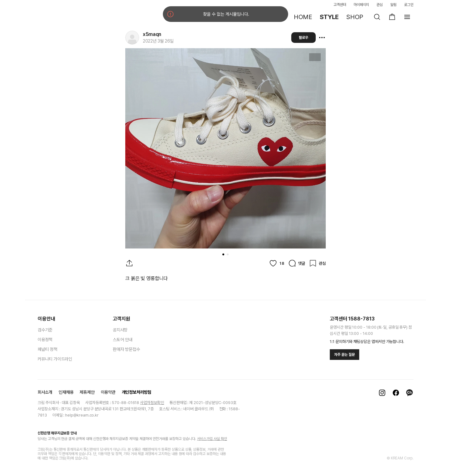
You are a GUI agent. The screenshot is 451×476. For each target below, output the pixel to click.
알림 (393, 5)
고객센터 (340, 5)
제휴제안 (87, 392)
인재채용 (66, 392)
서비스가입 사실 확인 (212, 439)
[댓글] (297, 263)
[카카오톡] (410, 393)
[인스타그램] (382, 393)
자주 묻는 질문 (345, 355)
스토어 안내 (123, 340)
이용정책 (45, 340)
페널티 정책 (47, 349)
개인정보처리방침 (137, 392)
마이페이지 (361, 5)
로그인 (409, 5)
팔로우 (303, 38)
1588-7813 (361, 319)
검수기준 (45, 330)
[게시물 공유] (129, 263)
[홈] (56, 17)
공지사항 (120, 330)
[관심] (317, 263)
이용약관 (108, 392)
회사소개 (45, 392)
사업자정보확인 (152, 403)
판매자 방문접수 (126, 349)
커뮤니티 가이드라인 (55, 359)
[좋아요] (277, 263)
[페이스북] (396, 393)
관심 (380, 5)
